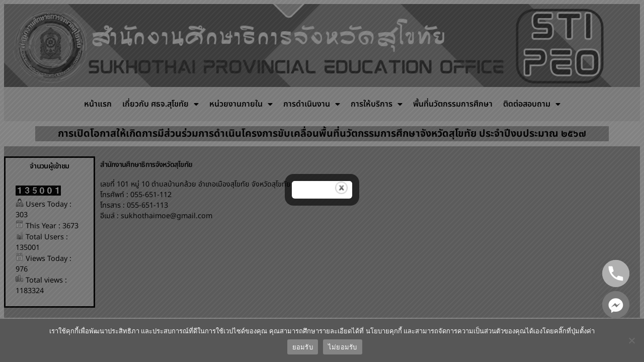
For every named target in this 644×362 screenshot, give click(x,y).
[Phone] (616, 274)
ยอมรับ (303, 347)
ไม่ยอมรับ (343, 347)
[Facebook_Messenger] (616, 305)
